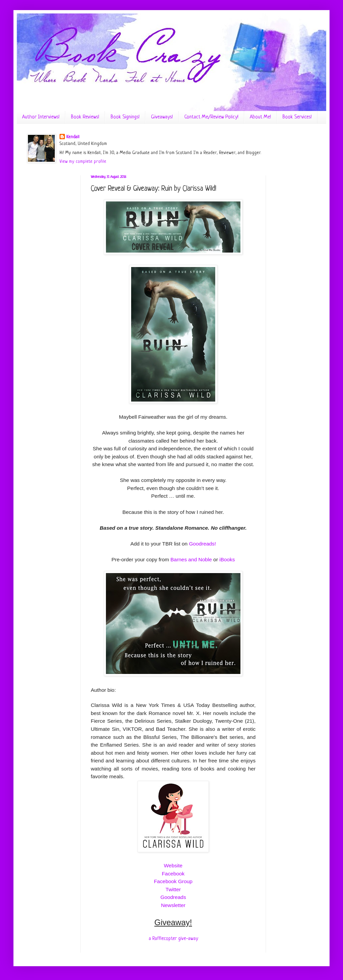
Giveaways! (162, 117)
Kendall (73, 137)
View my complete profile (83, 162)
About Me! (260, 117)
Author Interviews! (41, 117)
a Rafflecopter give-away (173, 939)
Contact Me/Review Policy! (211, 117)
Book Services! (297, 117)
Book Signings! (125, 117)
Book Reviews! (85, 117)
